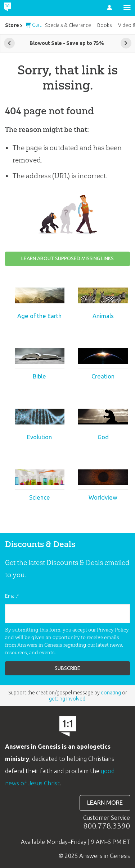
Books (105, 25)
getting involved (67, 699)
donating (111, 693)
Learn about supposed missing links (67, 258)
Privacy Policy (113, 630)
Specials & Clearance (68, 25)
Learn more (105, 803)
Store (12, 25)
